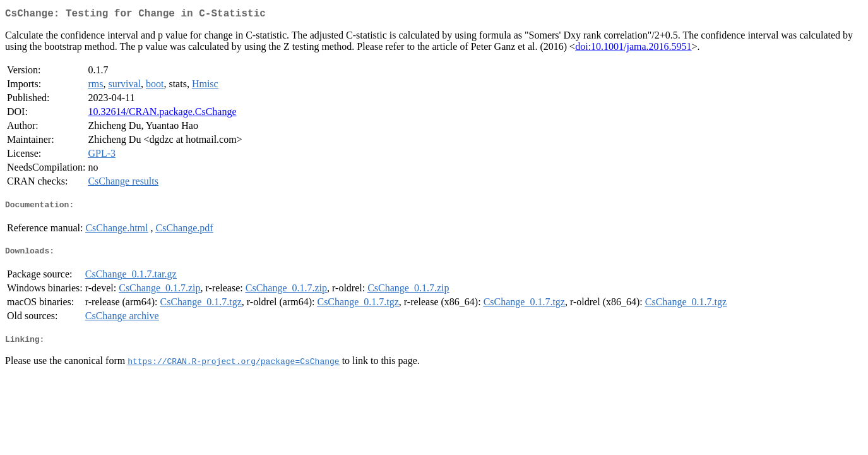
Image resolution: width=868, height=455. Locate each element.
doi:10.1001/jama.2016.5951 (633, 49)
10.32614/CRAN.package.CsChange (162, 114)
